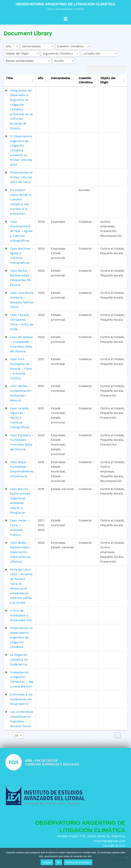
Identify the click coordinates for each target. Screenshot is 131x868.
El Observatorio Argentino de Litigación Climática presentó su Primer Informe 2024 (21, 151)
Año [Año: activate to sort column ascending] (40, 78)
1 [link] (118, 736)
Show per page (21, 736)
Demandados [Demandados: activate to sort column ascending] (60, 78)
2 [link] (124, 736)
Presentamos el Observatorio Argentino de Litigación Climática (21, 637)
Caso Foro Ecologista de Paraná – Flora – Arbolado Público (21, 369)
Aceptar (47, 862)
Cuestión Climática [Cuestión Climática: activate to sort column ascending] (86, 80)
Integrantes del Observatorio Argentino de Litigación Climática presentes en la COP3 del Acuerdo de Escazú (21, 109)
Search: (101, 69)
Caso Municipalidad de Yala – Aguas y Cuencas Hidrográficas (21, 231)
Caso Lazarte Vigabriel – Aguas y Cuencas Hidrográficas (20, 418)
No (59, 862)
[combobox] (12, 46)
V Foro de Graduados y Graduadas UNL (21, 615)
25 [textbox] (17, 736)
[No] (126, 858)
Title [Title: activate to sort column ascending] (9, 78)
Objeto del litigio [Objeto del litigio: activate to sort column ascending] (108, 80)
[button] (65, 19)
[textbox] (12, 46)
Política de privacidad (78, 862)
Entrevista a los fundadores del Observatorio (21, 699)
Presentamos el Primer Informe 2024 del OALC (21, 177)
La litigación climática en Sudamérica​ (19, 660)
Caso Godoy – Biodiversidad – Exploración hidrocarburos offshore (21, 552)
